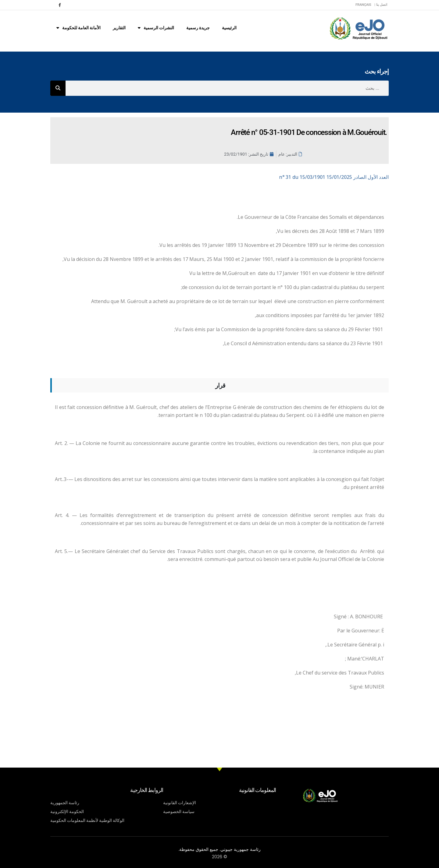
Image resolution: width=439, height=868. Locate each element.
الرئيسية (229, 28)
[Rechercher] (58, 88)
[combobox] (227, 88)
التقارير (119, 28)
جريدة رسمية (198, 28)
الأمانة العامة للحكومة (79, 28)
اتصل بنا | (381, 5)
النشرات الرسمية (156, 28)
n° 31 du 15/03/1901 (334, 177)
